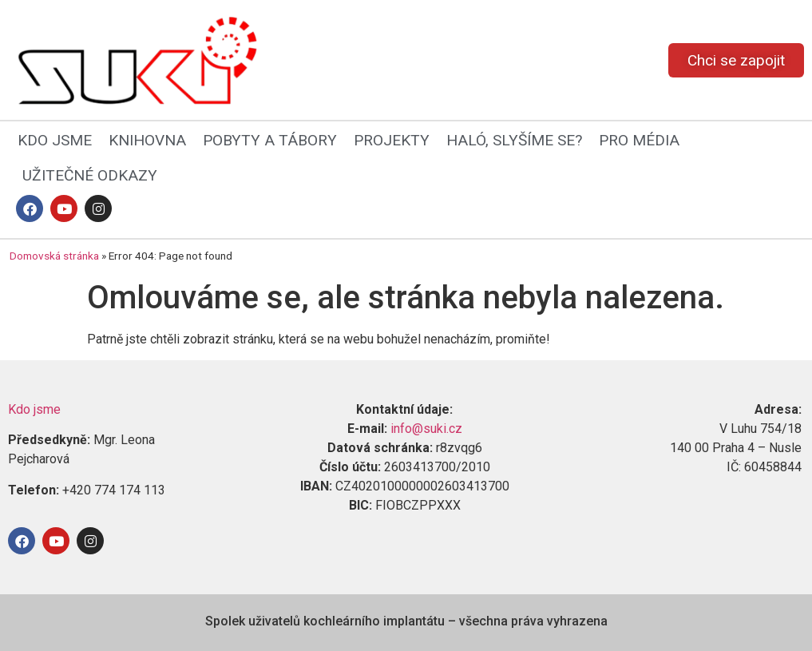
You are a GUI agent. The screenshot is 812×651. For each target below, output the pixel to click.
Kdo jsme (34, 409)
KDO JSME (55, 140)
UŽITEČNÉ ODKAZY (90, 175)
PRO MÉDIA (639, 140)
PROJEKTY (392, 140)
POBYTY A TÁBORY (270, 140)
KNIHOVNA (147, 140)
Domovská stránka (54, 256)
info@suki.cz (426, 429)
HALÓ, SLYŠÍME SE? (514, 140)
